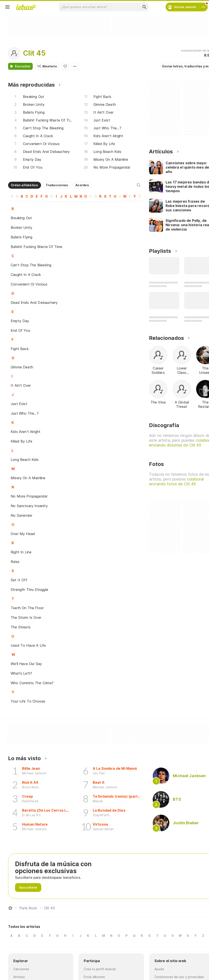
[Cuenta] (203, 7)
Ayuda (159, 969)
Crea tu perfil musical (100, 969)
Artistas (19, 977)
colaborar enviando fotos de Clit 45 (177, 481)
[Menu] (7, 7)
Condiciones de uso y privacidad (179, 977)
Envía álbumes (94, 977)
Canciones (21, 969)
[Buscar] (144, 7)
